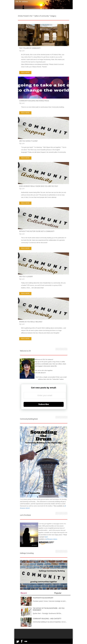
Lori (23, 51)
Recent (24, 593)
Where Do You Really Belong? (31, 322)
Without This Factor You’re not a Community (37, 231)
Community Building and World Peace (34, 101)
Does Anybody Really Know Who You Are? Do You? (39, 186)
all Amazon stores (51, 539)
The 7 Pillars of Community (30, 48)
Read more (25, 72)
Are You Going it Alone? (28, 141)
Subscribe (44, 404)
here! (46, 537)
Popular (58, 593)
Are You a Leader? (26, 277)
